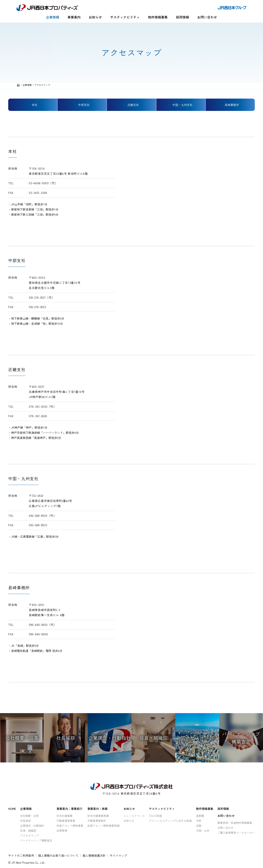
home (18, 85)
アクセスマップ (42, 85)
